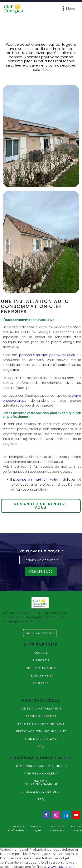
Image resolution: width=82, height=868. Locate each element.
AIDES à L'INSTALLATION (41, 709)
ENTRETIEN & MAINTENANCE (41, 724)
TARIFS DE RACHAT (41, 716)
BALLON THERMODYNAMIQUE (41, 783)
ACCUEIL (41, 653)
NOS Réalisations (41, 739)
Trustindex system (20, 858)
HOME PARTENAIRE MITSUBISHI (41, 766)
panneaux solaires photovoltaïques (47, 355)
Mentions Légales (36, 828)
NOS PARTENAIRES (41, 668)
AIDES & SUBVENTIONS (41, 792)
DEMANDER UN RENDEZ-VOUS (41, 506)
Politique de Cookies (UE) (57, 828)
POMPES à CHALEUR (41, 774)
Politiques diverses (77, 828)
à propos (41, 660)
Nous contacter (40, 633)
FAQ (41, 747)
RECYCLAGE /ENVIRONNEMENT (41, 731)
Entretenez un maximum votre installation (43, 480)
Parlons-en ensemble (41, 560)
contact (41, 683)
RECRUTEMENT (41, 676)
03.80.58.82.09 (41, 571)
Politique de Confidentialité (16, 828)
